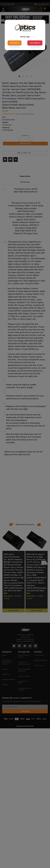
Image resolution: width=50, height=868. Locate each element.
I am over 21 (15, 43)
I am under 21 (35, 43)
